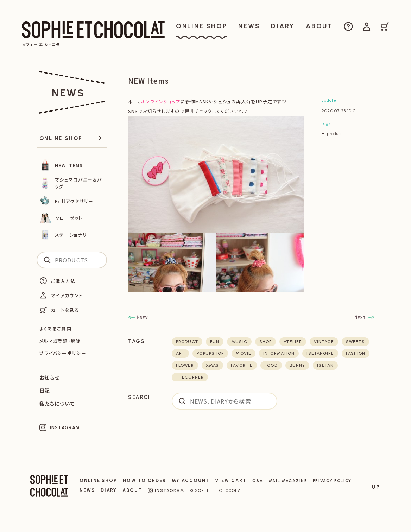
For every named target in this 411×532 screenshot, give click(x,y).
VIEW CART (231, 480)
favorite (242, 365)
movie (244, 353)
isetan (325, 365)
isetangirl (320, 353)
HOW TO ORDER (144, 480)
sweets (355, 342)
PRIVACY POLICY (332, 481)
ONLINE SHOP (98, 480)
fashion (356, 353)
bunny (298, 365)
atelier (293, 342)
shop (265, 342)
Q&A (258, 481)
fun (215, 342)
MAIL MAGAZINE (288, 481)
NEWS (87, 490)
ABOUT (132, 490)
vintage (324, 342)
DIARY (109, 490)
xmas (212, 365)
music (239, 342)
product (335, 134)
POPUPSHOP (210, 353)
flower (185, 365)
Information (279, 353)
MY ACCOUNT (191, 480)
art (180, 353)
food (271, 365)
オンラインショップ (160, 102)
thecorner (190, 377)
